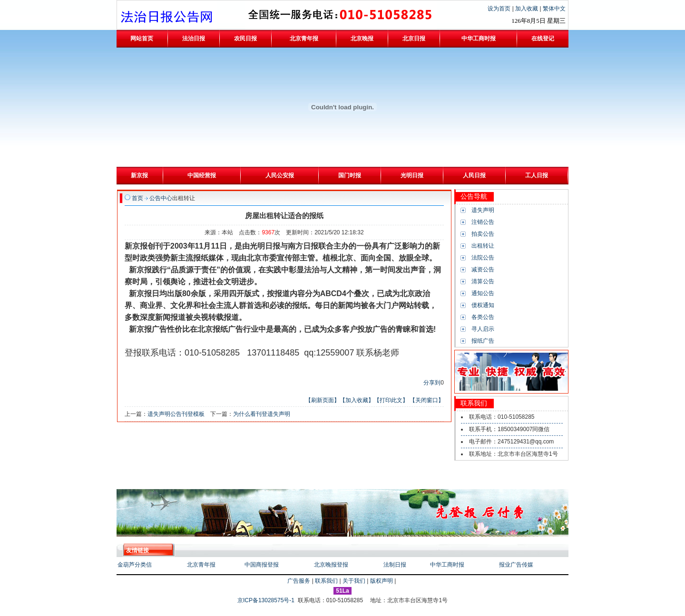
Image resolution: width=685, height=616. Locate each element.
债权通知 (483, 305)
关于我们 (354, 581)
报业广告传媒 (516, 565)
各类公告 (483, 317)
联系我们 (326, 581)
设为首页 (500, 9)
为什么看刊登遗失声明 (262, 414)
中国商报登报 (262, 565)
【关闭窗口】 (427, 400)
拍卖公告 (483, 234)
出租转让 (483, 246)
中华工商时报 (447, 565)
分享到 (432, 383)
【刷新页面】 (323, 400)
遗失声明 (483, 210)
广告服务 (299, 581)
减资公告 (483, 269)
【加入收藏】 (357, 400)
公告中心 (161, 198)
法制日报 (395, 565)
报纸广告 (483, 341)
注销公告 (483, 222)
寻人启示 (483, 329)
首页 (137, 198)
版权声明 (382, 581)
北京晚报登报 (331, 565)
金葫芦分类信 (135, 565)
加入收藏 (527, 9)
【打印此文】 (391, 400)
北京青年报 (201, 565)
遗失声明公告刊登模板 (176, 414)
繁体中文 (554, 9)
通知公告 (483, 293)
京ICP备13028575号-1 (267, 600)
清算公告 (483, 281)
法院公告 (483, 258)
